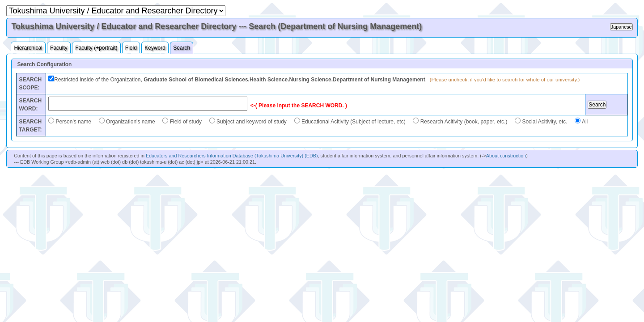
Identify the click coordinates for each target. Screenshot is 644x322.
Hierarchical (28, 48)
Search (182, 48)
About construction (506, 156)
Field (131, 48)
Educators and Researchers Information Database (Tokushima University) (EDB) (232, 156)
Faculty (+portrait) (96, 48)
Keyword (155, 48)
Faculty (59, 48)
